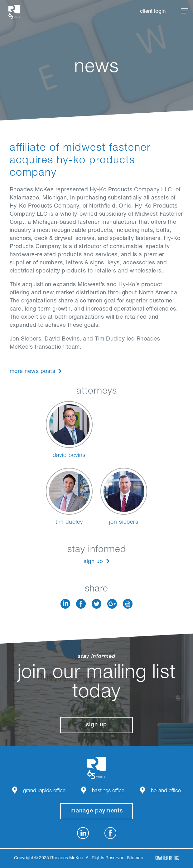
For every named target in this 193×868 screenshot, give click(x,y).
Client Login (153, 12)
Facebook (81, 604)
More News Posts (33, 372)
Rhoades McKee (14, 12)
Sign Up (93, 562)
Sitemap (135, 858)
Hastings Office (108, 791)
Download (128, 604)
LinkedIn (65, 604)
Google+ (112, 604)
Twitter (96, 604)
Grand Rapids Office (44, 791)
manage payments (97, 811)
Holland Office (166, 791)
